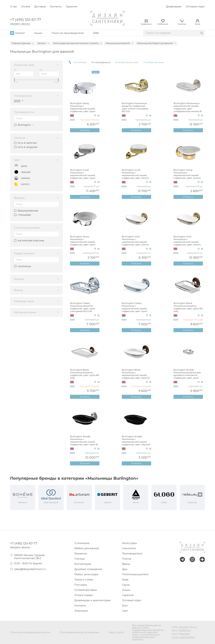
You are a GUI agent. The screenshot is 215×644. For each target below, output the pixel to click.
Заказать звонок (20, 24)
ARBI (96, 33)
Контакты (56, 7)
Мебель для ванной (87, 548)
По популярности (101, 62)
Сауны (126, 585)
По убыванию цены (154, 62)
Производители (132, 554)
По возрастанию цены (127, 62)
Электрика (81, 611)
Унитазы (80, 559)
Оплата (26, 7)
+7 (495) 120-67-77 (26, 20)
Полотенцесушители (135, 574)
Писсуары (81, 585)
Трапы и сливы (84, 580)
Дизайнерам (174, 7)
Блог (125, 606)
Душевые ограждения (88, 569)
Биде (125, 580)
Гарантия (71, 7)
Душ (125, 569)
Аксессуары (130, 543)
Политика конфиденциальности (30, 632)
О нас (14, 7)
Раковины (81, 554)
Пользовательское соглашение (80, 632)
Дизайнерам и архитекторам (92, 600)
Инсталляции (83, 564)
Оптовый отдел (195, 7)
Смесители (129, 548)
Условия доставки (86, 590)
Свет (125, 611)
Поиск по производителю (68, 33)
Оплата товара (83, 595)
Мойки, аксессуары (86, 574)
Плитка (127, 559)
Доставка (40, 7)
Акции (38, 33)
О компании (82, 543)
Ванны (126, 564)
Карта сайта (116, 632)
